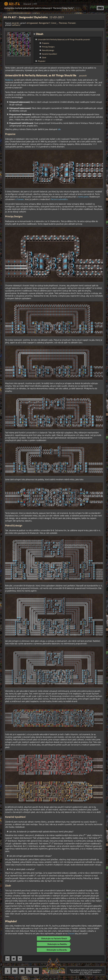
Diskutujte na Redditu (57, 944)
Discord (27, 4)
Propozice (45, 43)
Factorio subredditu (59, 199)
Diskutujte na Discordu (57, 950)
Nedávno (9, 80)
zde (59, 129)
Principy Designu (48, 47)
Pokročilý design (48, 50)
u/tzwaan (20, 199)
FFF (35, 4)
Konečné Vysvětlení (49, 54)
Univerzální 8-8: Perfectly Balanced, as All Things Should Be (64, 40)
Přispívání (41, 61)
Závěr (44, 58)
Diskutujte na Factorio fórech (54, 938)
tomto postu (84, 197)
